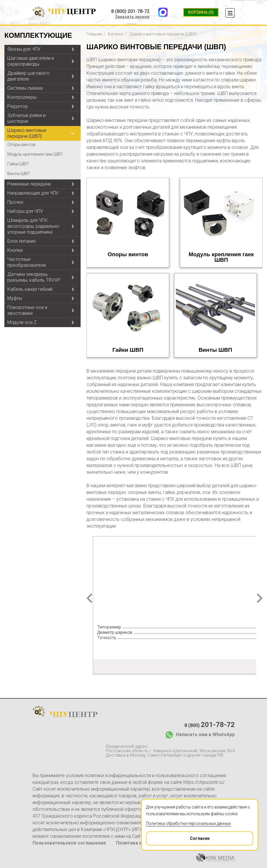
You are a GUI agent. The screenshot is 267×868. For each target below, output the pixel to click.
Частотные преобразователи (27, 262)
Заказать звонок (132, 17)
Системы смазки (25, 88)
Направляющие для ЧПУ (33, 193)
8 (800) (210, 725)
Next (260, 598)
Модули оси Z (22, 322)
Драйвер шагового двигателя (28, 76)
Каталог (116, 34)
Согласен (178, 836)
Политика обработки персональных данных (188, 823)
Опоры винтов (21, 145)
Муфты (15, 298)
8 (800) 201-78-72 (130, 11)
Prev (89, 598)
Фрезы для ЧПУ (24, 49)
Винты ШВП (18, 174)
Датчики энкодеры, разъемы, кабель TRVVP (34, 277)
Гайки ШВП (18, 164)
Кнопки (15, 250)
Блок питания (21, 241)
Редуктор (18, 106)
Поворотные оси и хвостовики (27, 310)
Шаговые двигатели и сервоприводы (31, 61)
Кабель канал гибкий (30, 289)
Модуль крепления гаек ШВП (35, 154)
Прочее (15, 202)
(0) (201, 12)
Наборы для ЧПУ (25, 211)
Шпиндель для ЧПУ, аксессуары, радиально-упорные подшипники (34, 226)
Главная (94, 34)
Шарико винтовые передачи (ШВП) (27, 133)
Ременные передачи (29, 184)
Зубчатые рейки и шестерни (26, 118)
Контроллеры (22, 97)
